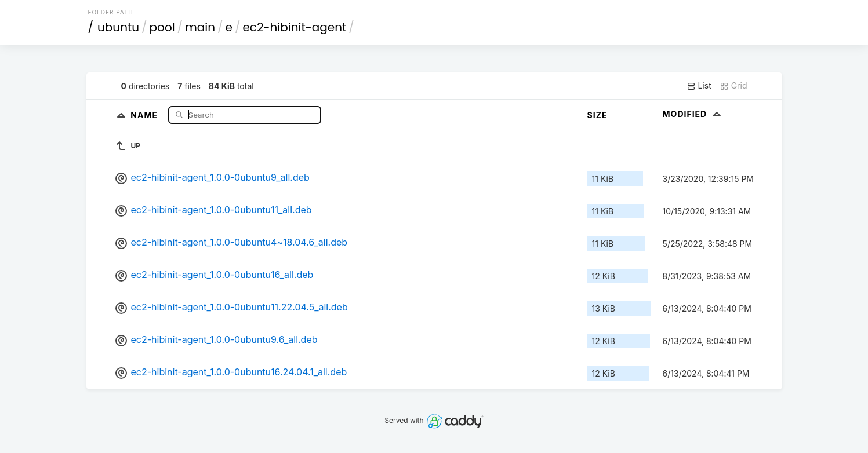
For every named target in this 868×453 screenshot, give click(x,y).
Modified (693, 114)
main (200, 27)
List (699, 86)
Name (145, 114)
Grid (733, 86)
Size (598, 115)
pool (162, 27)
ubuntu (118, 27)
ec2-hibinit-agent (294, 27)
